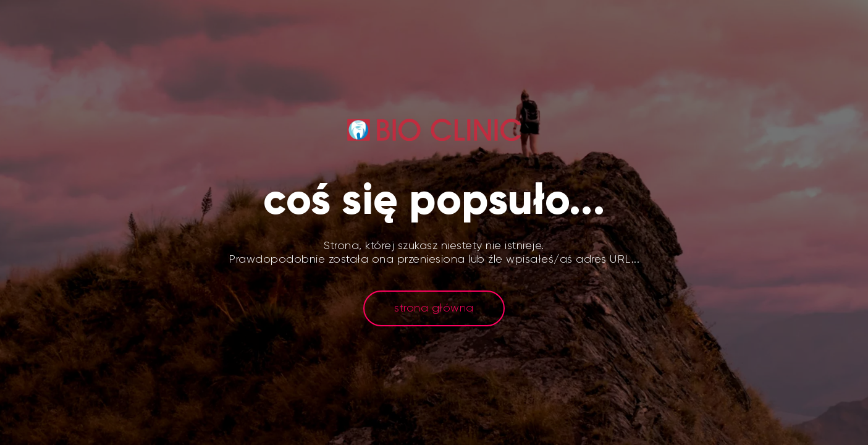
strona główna (434, 308)
